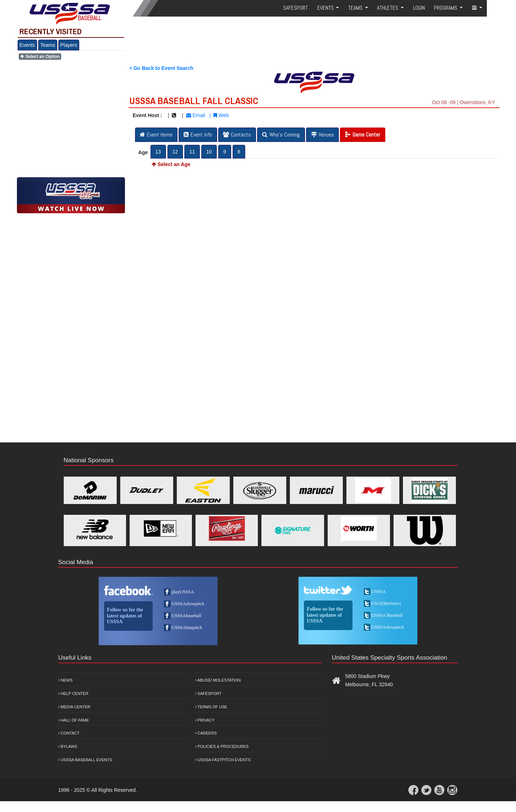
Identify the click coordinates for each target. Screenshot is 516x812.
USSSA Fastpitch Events (223, 760)
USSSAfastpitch (187, 627)
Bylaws (68, 746)
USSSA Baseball (387, 615)
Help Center (73, 693)
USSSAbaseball (186, 615)
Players (69, 45)
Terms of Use (211, 707)
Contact (69, 733)
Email (196, 115)
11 (192, 152)
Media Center (75, 707)
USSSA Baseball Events (85, 760)
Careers (206, 733)
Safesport (208, 693)
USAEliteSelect (386, 603)
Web (221, 115)
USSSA (378, 591)
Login (419, 8)
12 (175, 152)
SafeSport (295, 8)
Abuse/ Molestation (218, 680)
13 (158, 152)
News (66, 680)
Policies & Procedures (222, 746)
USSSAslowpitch (188, 604)
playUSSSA (183, 592)
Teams (48, 45)
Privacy (205, 720)
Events (27, 45)
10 (209, 152)
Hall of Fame (74, 720)
